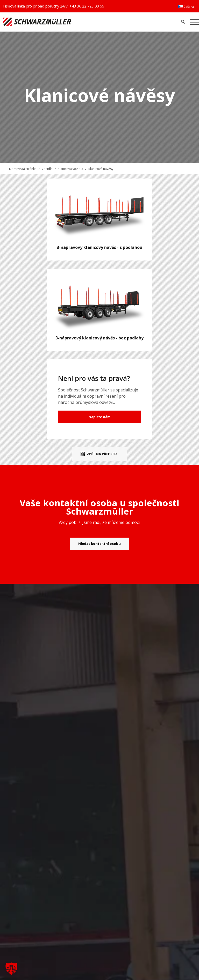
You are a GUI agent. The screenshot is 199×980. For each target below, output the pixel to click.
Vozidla (47, 169)
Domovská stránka (23, 169)
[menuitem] (186, 7)
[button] (11, 969)
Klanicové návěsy (101, 169)
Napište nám (99, 417)
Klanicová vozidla (70, 169)
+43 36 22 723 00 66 (87, 6)
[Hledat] (183, 22)
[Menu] (193, 22)
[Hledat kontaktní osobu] (99, 544)
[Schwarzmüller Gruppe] (58, 22)
